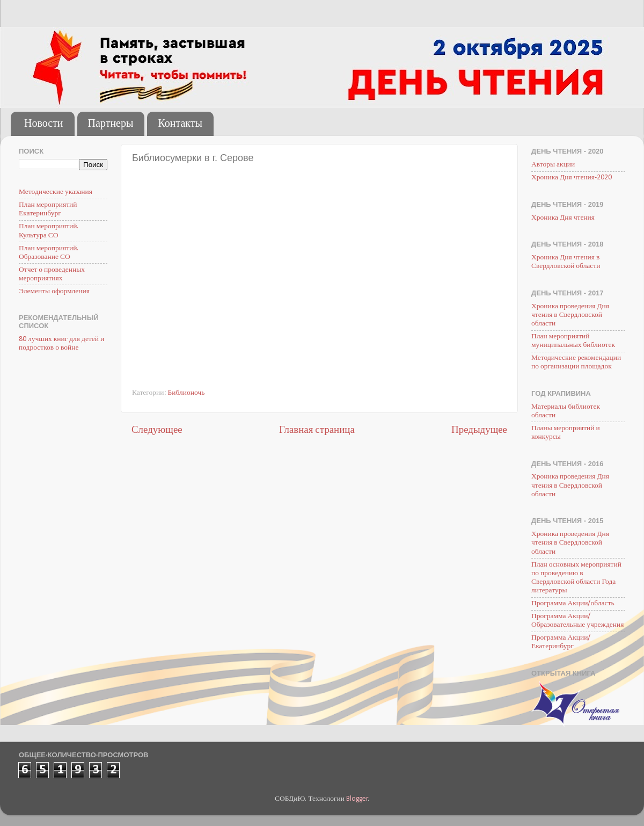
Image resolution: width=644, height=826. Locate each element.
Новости (44, 124)
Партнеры (111, 124)
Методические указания (56, 192)
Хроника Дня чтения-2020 (572, 177)
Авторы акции (553, 165)
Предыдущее (479, 430)
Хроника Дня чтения (563, 218)
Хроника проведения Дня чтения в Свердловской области (570, 315)
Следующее (157, 430)
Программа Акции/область (573, 603)
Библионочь (186, 393)
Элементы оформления (54, 291)
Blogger (357, 799)
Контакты (180, 124)
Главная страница (317, 430)
